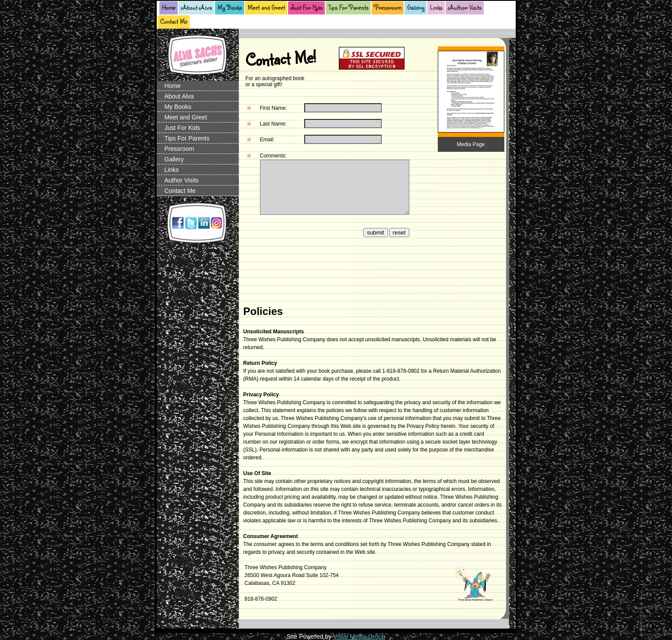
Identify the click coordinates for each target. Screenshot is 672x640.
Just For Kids (307, 7)
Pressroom (388, 7)
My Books (230, 7)
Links (436, 7)
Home (169, 7)
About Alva (197, 7)
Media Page (471, 144)
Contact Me (174, 21)
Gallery (416, 7)
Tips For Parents (348, 7)
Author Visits (465, 7)
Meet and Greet (266, 7)
